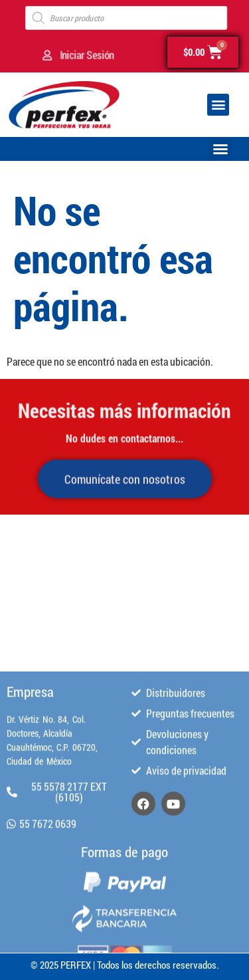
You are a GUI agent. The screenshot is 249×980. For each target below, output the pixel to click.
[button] (218, 105)
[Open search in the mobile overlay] (126, 18)
